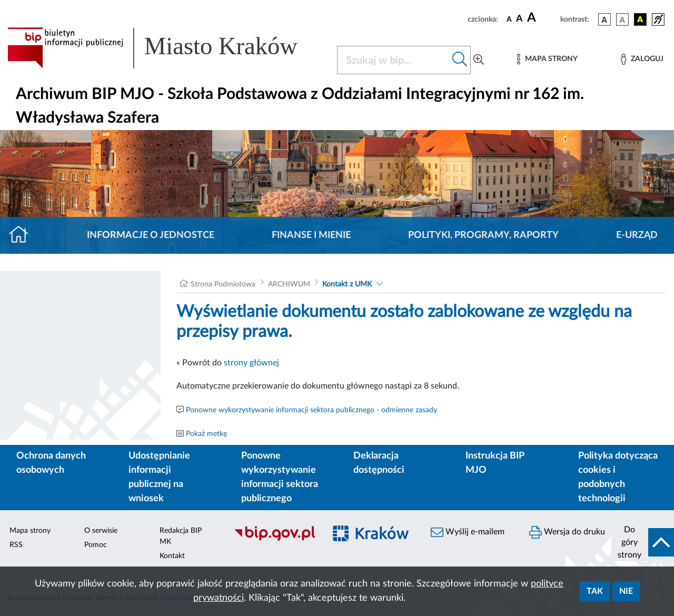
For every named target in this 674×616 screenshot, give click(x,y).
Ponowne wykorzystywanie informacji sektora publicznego (280, 477)
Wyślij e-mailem (468, 532)
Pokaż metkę (206, 434)
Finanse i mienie (311, 235)
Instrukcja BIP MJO (495, 463)
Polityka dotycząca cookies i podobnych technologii (618, 477)
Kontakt (172, 556)
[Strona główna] (23, 235)
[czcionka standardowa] (509, 19)
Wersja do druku (567, 532)
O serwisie (101, 531)
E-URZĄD (637, 235)
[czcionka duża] (542, 18)
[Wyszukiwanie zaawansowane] (479, 60)
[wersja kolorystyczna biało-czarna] (622, 19)
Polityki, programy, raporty (483, 235)
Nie (626, 591)
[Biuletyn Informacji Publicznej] (274, 539)
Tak (595, 591)
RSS (16, 545)
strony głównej (251, 363)
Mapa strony (30, 531)
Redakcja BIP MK (181, 536)
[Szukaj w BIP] (393, 60)
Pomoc (96, 545)
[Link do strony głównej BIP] (166, 48)
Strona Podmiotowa (223, 284)
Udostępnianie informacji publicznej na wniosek (159, 477)
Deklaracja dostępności (379, 463)
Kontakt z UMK (347, 284)
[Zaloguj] (642, 59)
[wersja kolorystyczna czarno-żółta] (640, 19)
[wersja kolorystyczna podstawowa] (604, 19)
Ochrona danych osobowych (51, 463)
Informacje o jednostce (151, 235)
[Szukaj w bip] (460, 60)
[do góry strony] (643, 542)
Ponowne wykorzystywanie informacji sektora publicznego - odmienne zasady (311, 410)
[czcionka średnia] (519, 19)
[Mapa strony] (547, 59)
